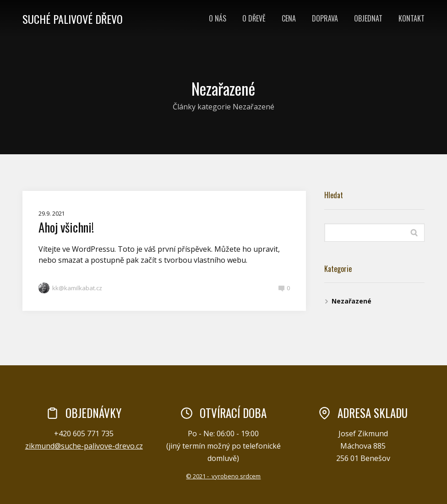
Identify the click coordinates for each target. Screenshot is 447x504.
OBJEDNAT (368, 18)
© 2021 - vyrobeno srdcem (223, 476)
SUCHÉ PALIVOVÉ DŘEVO (73, 19)
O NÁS (218, 18)
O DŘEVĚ (254, 18)
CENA (289, 18)
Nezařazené (352, 301)
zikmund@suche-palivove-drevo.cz (84, 446)
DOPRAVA (325, 18)
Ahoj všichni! (66, 227)
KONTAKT (412, 18)
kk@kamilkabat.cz (70, 288)
